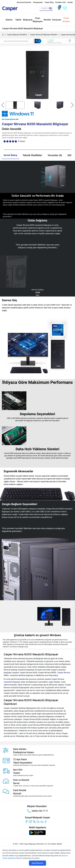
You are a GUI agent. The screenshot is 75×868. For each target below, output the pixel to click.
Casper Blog (49, 2)
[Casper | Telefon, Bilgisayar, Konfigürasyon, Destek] (14, 9)
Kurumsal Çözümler (24, 2)
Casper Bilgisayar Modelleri (17, 35)
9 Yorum (22, 141)
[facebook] (26, 822)
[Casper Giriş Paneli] (71, 8)
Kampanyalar (38, 2)
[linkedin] (38, 822)
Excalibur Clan (61, 2)
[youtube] (42, 822)
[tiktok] (46, 822)
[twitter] (34, 822)
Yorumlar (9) (55, 155)
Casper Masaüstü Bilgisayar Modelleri (44, 35)
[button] (3, 105)
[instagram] (30, 822)
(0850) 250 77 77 (37, 811)
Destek (70, 2)
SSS (69, 155)
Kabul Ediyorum (37, 863)
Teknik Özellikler (32, 155)
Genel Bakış (10, 155)
